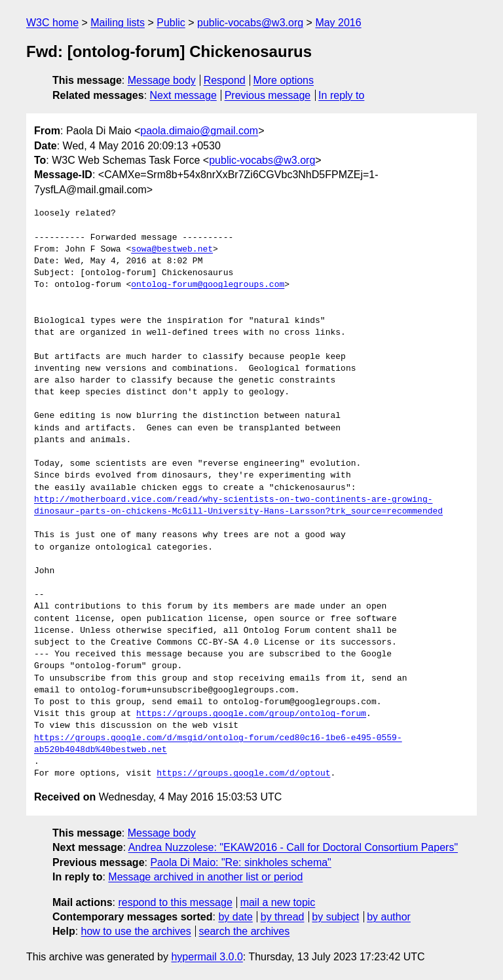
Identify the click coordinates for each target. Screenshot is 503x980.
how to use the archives (136, 931)
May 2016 (338, 23)
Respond (225, 80)
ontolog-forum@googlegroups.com (208, 285)
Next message (183, 95)
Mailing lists (118, 23)
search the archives (245, 931)
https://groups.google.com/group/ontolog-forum (251, 714)
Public (171, 23)
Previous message (268, 95)
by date (235, 917)
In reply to (341, 95)
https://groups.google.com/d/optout (243, 774)
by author (389, 917)
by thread (283, 917)
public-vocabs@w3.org (250, 23)
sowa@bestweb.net (172, 250)
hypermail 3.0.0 (207, 957)
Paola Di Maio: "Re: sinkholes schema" (240, 862)
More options (284, 80)
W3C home (52, 23)
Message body (162, 80)
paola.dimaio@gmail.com (199, 131)
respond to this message (175, 902)
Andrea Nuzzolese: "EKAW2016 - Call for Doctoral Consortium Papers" (293, 847)
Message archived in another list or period (205, 877)
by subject (335, 917)
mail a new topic (278, 902)
